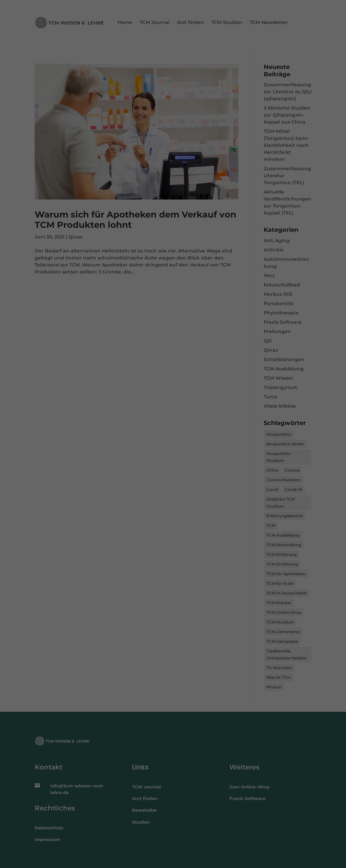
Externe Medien (206, 425)
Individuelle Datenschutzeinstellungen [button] (173, 469)
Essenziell (130, 425)
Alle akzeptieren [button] (173, 441)
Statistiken (165, 425)
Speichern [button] (173, 457)
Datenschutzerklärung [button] (176, 476)
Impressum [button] (206, 476)
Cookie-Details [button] (143, 476)
